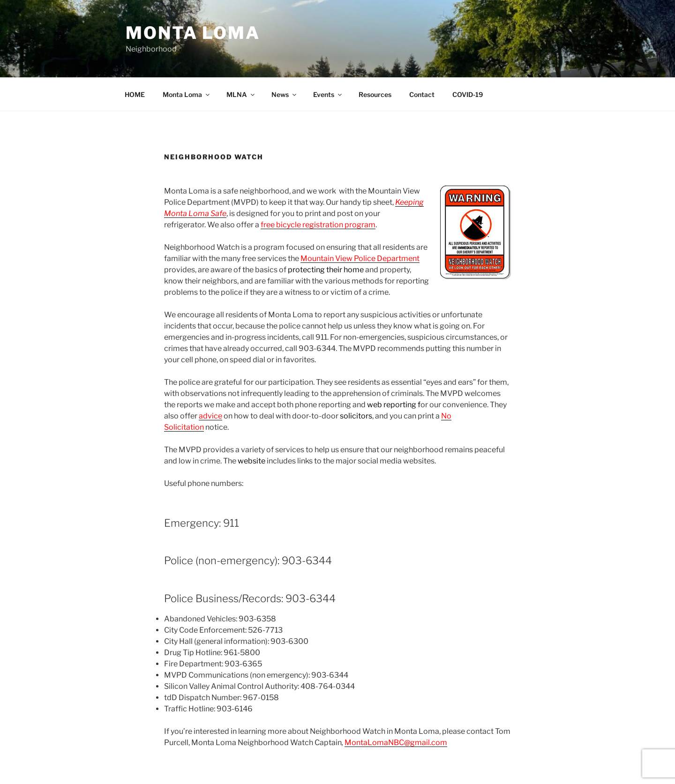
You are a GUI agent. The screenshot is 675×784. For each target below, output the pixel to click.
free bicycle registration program (318, 225)
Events (328, 94)
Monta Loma (193, 33)
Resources (375, 94)
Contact (422, 94)
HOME (135, 94)
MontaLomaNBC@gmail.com (396, 743)
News (285, 94)
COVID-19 (468, 94)
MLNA (241, 94)
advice (210, 416)
